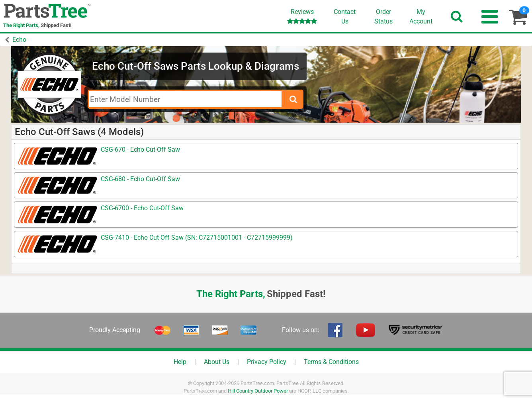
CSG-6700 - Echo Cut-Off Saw (142, 208)
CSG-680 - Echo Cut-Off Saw (140, 179)
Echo (19, 40)
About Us (217, 362)
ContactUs (345, 17)
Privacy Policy (267, 362)
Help (180, 362)
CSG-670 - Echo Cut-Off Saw (140, 150)
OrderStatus (383, 17)
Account (421, 16)
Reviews (302, 16)
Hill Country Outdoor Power (258, 391)
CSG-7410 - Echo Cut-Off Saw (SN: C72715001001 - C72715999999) (197, 238)
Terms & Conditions (331, 362)
